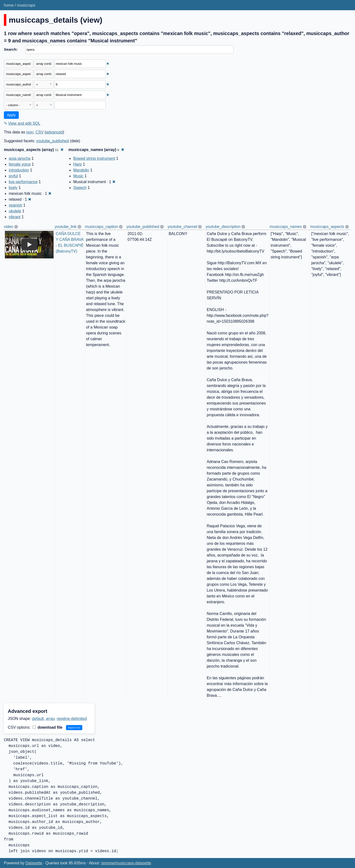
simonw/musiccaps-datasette (126, 863)
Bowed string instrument (94, 158)
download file (48, 727)
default (38, 719)
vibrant (15, 217)
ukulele (15, 211)
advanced (54, 132)
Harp (78, 164)
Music (78, 176)
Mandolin (81, 170)
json (30, 132)
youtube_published (53, 141)
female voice (20, 164)
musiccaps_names (286, 227)
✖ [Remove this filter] (108, 64)
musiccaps (26, 5)
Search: (11, 49)
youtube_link (66, 227)
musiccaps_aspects (327, 227)
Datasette (34, 863)
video (9, 227)
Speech (80, 188)
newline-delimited (72, 719)
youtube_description (223, 227)
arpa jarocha (20, 158)
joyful (13, 176)
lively (13, 188)
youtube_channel (182, 227)
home (9, 5)
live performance (23, 182)
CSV (40, 132)
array (50, 719)
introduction (19, 170)
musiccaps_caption (102, 227)
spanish (15, 205)
